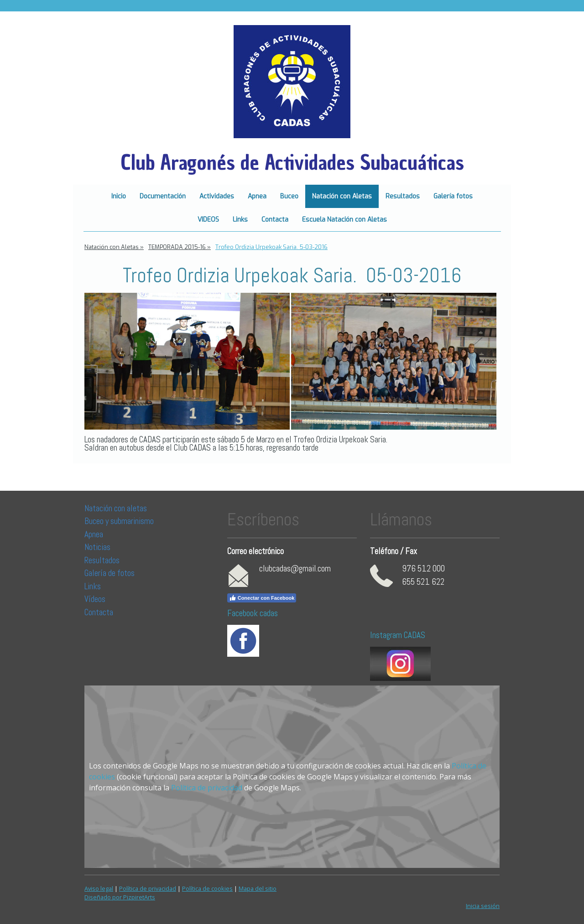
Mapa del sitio (258, 888)
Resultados (403, 196)
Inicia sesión (483, 906)
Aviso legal (99, 888)
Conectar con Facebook (262, 598)
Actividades (217, 196)
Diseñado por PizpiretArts (120, 897)
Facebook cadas (253, 613)
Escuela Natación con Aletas (344, 220)
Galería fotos (453, 196)
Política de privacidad (207, 788)
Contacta (275, 220)
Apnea (257, 196)
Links (240, 220)
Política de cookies (207, 888)
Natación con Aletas (342, 196)
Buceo (289, 196)
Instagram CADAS (398, 635)
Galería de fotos (109, 573)
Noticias (98, 547)
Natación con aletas (116, 508)
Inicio (119, 196)
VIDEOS (208, 220)
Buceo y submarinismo (119, 521)
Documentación (163, 196)
